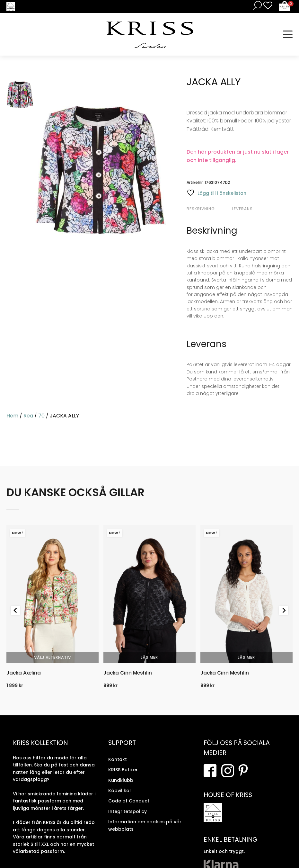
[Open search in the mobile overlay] (256, 5)
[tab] (208, 209)
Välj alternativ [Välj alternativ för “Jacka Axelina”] (53, 657)
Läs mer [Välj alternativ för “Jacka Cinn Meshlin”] (149, 657)
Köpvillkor (120, 791)
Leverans (242, 209)
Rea (28, 416)
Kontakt (118, 759)
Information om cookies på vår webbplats (145, 825)
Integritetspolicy (128, 811)
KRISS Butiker (123, 770)
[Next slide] (284, 610)
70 (41, 416)
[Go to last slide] (15, 610)
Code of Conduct (129, 801)
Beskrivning (201, 209)
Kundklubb (121, 780)
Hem (12, 416)
